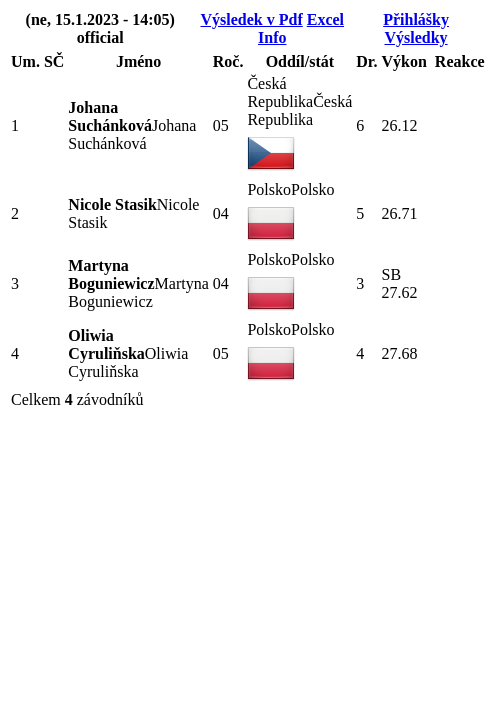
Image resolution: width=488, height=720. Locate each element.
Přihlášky (416, 19)
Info (272, 37)
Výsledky (415, 37)
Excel (325, 19)
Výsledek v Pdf (251, 19)
